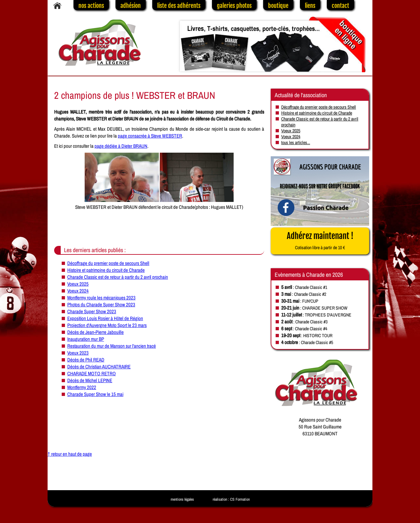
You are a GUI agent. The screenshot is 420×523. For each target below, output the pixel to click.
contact (340, 6)
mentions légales (182, 499)
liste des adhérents (179, 6)
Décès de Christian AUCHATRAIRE (99, 367)
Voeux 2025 (78, 284)
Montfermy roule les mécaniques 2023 (101, 298)
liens (310, 6)
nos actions (91, 6)
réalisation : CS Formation (231, 499)
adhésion (131, 6)
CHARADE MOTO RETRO (92, 373)
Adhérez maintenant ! (320, 241)
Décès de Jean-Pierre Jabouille (95, 332)
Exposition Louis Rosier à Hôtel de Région (105, 318)
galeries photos (234, 6)
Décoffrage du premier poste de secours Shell (108, 263)
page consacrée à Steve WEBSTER (150, 136)
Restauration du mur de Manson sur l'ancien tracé (112, 346)
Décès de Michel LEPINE (90, 380)
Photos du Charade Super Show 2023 (101, 305)
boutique (278, 6)
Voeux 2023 (78, 353)
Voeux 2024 (78, 291)
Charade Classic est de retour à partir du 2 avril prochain (118, 277)
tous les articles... (296, 142)
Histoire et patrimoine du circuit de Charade (106, 270)
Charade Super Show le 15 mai (95, 394)
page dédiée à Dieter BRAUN (121, 146)
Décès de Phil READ (86, 360)
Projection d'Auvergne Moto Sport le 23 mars (107, 325)
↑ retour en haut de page (70, 454)
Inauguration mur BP (86, 339)
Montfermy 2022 (82, 387)
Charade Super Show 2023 (92, 311)
